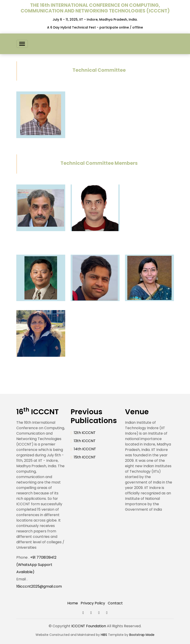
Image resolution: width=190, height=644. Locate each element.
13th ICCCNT (85, 441)
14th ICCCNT (85, 449)
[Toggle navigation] (22, 44)
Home (73, 603)
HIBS (104, 635)
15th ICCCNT (85, 457)
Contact (115, 603)
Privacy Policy (93, 603)
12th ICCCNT (85, 433)
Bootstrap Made (142, 635)
